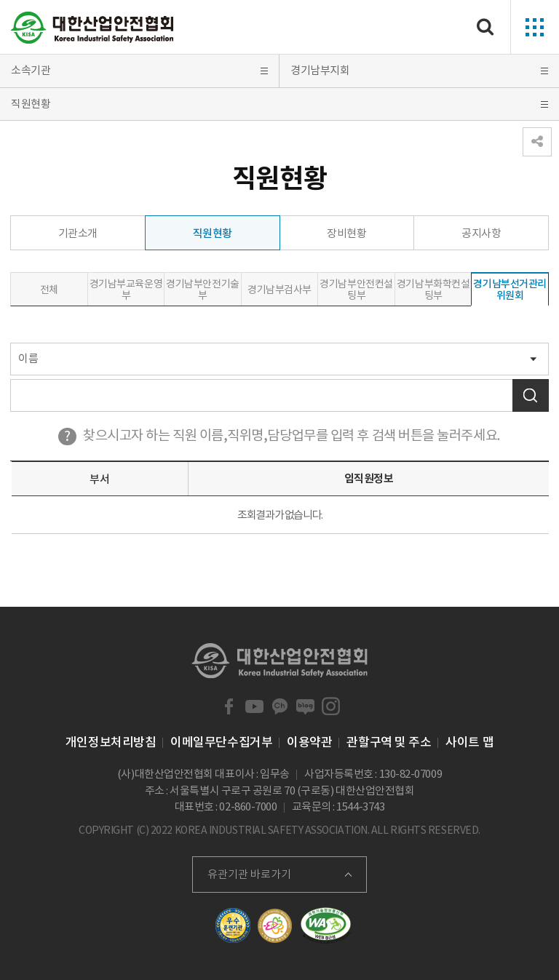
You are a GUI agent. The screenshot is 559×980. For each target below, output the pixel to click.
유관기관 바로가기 (249, 874)
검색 (531, 395)
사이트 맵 (469, 742)
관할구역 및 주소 (389, 742)
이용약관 (309, 742)
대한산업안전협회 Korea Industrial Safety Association (92, 28)
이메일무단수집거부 (221, 742)
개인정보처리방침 (111, 742)
